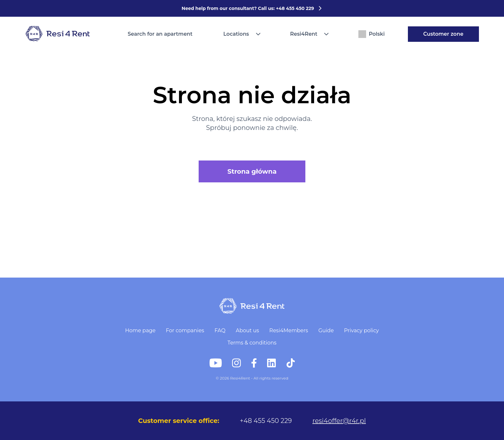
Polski (371, 34)
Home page (140, 330)
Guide (326, 330)
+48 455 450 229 (266, 421)
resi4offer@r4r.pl (339, 421)
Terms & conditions (252, 343)
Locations (236, 34)
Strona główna (252, 171)
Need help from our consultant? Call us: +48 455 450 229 (252, 8)
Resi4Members (289, 330)
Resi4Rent (304, 34)
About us (247, 330)
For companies (185, 330)
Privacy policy (361, 330)
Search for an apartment (160, 34)
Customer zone (443, 34)
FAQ (220, 330)
